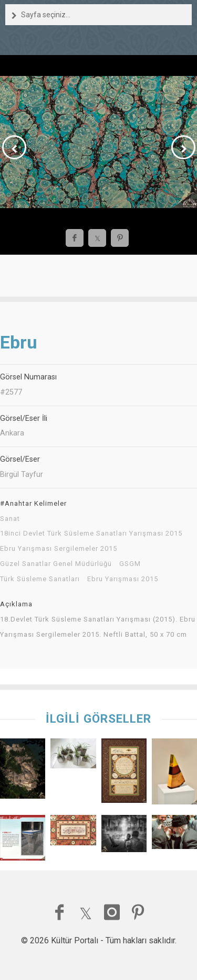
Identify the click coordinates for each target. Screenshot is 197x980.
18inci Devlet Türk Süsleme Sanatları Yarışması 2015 (91, 533)
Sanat (10, 519)
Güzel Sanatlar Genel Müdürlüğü (56, 564)
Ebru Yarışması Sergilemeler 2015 (59, 549)
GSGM (130, 564)
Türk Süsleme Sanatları (40, 579)
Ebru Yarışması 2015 (123, 579)
